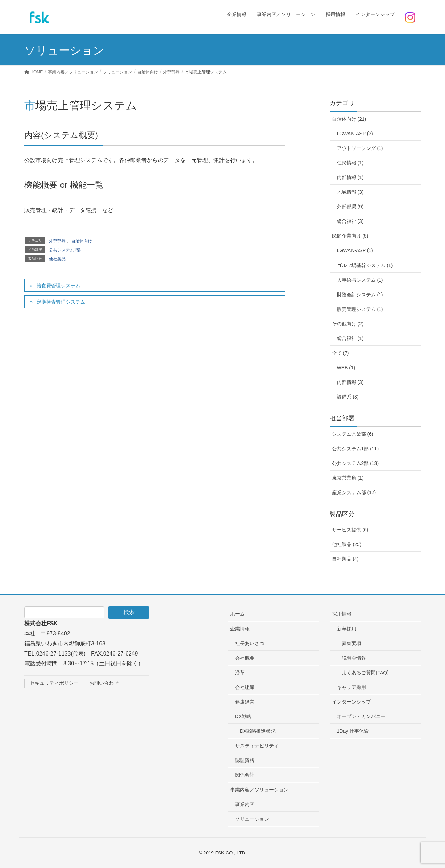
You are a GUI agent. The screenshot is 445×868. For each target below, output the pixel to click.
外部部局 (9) (350, 207)
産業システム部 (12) (354, 492)
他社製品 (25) (347, 544)
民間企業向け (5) (350, 236)
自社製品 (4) (345, 559)
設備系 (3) (348, 397)
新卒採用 (347, 629)
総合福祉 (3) (350, 221)
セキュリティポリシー (54, 683)
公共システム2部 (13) (355, 463)
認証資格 (245, 760)
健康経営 (245, 702)
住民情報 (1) (350, 163)
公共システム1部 (65, 250)
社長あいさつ (250, 643)
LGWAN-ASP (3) (355, 134)
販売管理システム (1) (360, 309)
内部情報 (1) (350, 177)
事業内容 (245, 804)
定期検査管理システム (61, 302)
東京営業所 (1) (348, 478)
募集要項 (351, 643)
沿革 (240, 673)
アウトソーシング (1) (360, 148)
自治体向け (82, 241)
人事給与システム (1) (360, 280)
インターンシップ (351, 702)
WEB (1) (346, 368)
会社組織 (245, 687)
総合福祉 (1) (350, 338)
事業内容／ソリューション (259, 790)
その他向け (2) (348, 324)
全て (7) (341, 353)
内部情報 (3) (350, 382)
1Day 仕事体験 (353, 731)
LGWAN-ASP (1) (355, 250)
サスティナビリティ (257, 746)
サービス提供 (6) (350, 530)
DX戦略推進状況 (258, 731)
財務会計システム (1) (360, 295)
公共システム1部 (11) (355, 449)
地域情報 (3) (350, 192)
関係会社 (245, 775)
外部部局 (57, 241)
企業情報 (240, 629)
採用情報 (342, 614)
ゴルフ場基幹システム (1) (365, 265)
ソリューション (252, 819)
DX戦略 (243, 716)
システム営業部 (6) (353, 434)
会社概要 (245, 658)
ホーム (237, 614)
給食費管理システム (58, 286)
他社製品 (57, 259)
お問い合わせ (104, 683)
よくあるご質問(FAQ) (365, 673)
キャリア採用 (351, 687)
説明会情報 (354, 658)
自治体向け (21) (349, 119)
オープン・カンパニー (361, 716)
